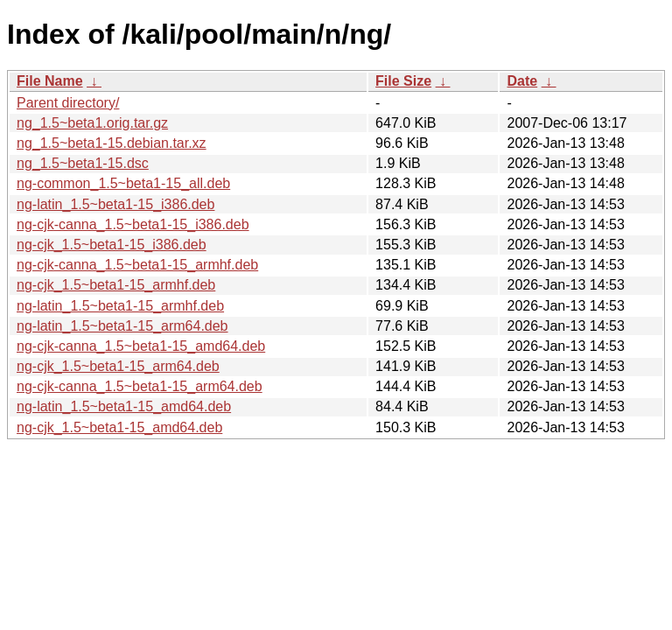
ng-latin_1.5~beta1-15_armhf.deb (120, 306)
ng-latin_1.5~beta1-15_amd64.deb (124, 406)
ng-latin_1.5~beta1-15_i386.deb (115, 204)
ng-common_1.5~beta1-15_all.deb (123, 183)
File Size (403, 81)
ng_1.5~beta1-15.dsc (83, 163)
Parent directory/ (68, 103)
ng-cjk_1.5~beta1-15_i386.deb (112, 245)
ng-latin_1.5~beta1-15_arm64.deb (122, 326)
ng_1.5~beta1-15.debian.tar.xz (112, 143)
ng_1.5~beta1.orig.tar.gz (92, 123)
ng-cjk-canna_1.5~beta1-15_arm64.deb (140, 386)
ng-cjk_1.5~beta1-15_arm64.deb (118, 366)
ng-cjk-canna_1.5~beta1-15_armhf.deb (137, 265)
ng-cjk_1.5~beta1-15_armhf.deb (116, 285)
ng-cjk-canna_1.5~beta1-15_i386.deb (133, 224)
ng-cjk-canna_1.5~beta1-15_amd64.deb (141, 346)
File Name (50, 81)
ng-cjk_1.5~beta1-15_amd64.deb (119, 427)
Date (522, 81)
